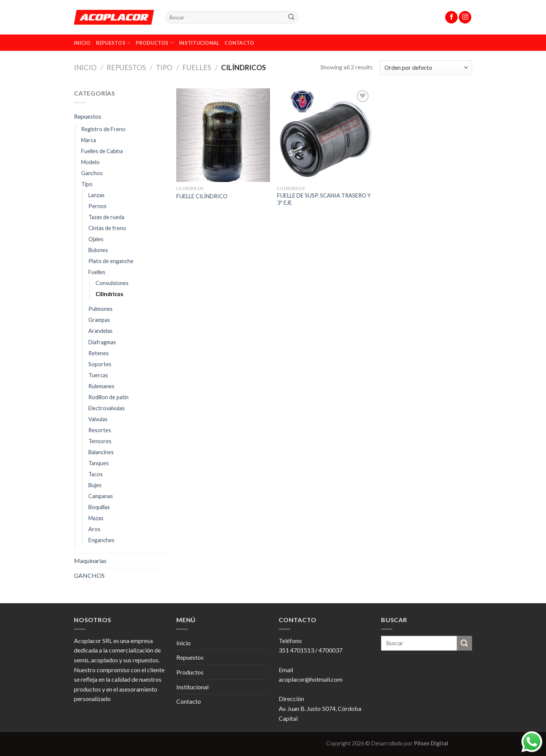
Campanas (101, 496)
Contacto (239, 43)
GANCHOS (89, 575)
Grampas (99, 320)
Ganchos (92, 173)
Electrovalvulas (107, 408)
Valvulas (98, 419)
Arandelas (100, 331)
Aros (94, 529)
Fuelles (197, 67)
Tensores (100, 441)
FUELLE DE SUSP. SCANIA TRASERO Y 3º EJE (324, 199)
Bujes (95, 485)
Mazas (96, 518)
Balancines (101, 452)
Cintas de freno (107, 228)
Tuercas (98, 375)
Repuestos (113, 43)
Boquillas (99, 507)
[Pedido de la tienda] (426, 68)
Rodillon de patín (108, 397)
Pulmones (100, 309)
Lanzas (96, 195)
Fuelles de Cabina (102, 151)
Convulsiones (112, 283)
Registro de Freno (103, 129)
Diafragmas (102, 342)
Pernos (97, 206)
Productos (155, 43)
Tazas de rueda (106, 217)
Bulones (98, 250)
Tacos (96, 474)
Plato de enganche (111, 261)
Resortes (100, 430)
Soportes (100, 364)
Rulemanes (101, 386)
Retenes (99, 353)
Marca (89, 140)
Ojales (96, 239)
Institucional (199, 43)
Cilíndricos (109, 294)
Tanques (99, 463)
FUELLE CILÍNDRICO (202, 196)
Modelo (90, 162)
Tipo (164, 67)
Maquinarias (90, 561)
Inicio (82, 43)
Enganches (101, 540)
